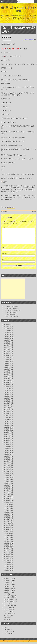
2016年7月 (7, 553)
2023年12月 (7, 381)
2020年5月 (7, 464)
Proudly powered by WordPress (11, 641)
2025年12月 (7, 334)
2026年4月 (7, 327)
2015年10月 (7, 570)
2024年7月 (7, 367)
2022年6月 (7, 415)
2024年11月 (7, 359)
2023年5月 (7, 394)
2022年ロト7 (8, 586)
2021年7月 (7, 437)
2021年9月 (7, 433)
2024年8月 (7, 365)
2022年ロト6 (8, 584)
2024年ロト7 (8, 592)
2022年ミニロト (10, 600)
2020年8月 (7, 458)
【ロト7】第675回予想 (11, 307)
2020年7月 (7, 460)
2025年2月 (7, 354)
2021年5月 (7, 441)
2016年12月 (7, 543)
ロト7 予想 (7, 609)
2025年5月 (7, 348)
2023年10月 (7, 385)
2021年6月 (7, 439)
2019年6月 (7, 485)
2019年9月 (7, 479)
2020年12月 (7, 450)
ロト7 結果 (7, 611)
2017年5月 (7, 533)
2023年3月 (7, 398)
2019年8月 (7, 481)
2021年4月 (7, 443)
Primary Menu (2, 2)
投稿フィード (8, 629)
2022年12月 (7, 404)
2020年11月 (7, 452)
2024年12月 (7, 357)
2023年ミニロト (10, 602)
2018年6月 (7, 508)
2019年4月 (7, 489)
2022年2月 (7, 423)
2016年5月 (7, 557)
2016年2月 (7, 562)
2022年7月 (7, 414)
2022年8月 (7, 412)
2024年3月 (7, 375)
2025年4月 (7, 350)
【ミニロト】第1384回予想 (12, 310)
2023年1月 (7, 402)
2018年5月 (7, 510)
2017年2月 (7, 539)
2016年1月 (7, 564)
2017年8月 (7, 528)
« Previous (4, 211)
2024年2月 (7, 377)
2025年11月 (7, 336)
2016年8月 (7, 551)
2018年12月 (7, 497)
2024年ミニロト (9, 588)
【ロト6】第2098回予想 (11, 309)
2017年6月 (7, 531)
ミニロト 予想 (8, 596)
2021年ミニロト (9, 579)
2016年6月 (7, 555)
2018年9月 (7, 502)
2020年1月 (7, 472)
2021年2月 (7, 446)
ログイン (6, 628)
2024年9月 (7, 363)
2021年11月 (7, 429)
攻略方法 (6, 617)
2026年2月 (7, 330)
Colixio (32, 641)
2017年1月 (7, 541)
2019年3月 (7, 491)
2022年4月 (7, 419)
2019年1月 (7, 495)
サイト (4, 259)
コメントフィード (9, 631)
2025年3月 (7, 352)
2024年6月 (7, 369)
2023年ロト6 (9, 606)
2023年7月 (7, 390)
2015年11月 (7, 568)
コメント (5, 227)
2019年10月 (7, 477)
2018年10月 (7, 501)
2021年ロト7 (8, 582)
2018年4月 (7, 512)
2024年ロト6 (8, 590)
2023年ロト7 (11, 207)
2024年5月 (7, 371)
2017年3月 (7, 537)
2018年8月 (7, 504)
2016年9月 (7, 549)
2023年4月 (7, 396)
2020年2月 (7, 470)
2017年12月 (7, 520)
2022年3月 (7, 421)
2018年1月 (7, 518)
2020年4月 (7, 466)
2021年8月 (7, 435)
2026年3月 (7, 328)
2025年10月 (7, 338)
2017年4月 (7, 535)
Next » (34, 211)
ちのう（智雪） (29, 39)
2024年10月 (7, 361)
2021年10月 (7, 431)
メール (4, 253)
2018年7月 (7, 506)
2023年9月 (7, 386)
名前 (4, 248)
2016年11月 (7, 545)
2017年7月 (7, 530)
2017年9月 (7, 526)
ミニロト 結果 (8, 598)
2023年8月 (7, 388)
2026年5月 (7, 325)
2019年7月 (7, 483)
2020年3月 (7, 468)
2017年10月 (7, 524)
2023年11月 (7, 383)
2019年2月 (7, 493)
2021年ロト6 (8, 580)
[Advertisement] (13, 289)
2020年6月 (7, 462)
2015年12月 (7, 566)
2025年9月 (7, 340)
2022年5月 (7, 417)
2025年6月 (7, 346)
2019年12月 (7, 473)
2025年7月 (7, 344)
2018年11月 (7, 499)
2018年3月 (7, 514)
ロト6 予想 (7, 604)
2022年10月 (7, 408)
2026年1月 (7, 332)
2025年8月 (7, 342)
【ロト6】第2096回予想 (11, 316)
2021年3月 (7, 444)
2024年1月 (7, 379)
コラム (6, 594)
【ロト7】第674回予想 (11, 314)
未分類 (6, 619)
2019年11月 (7, 475)
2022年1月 (7, 425)
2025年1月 (7, 356)
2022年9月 (7, 410)
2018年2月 (7, 516)
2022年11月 (7, 406)
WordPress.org (8, 633)
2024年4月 (7, 373)
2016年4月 (7, 559)
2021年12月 (7, 427)
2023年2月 (7, 400)
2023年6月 (7, 392)
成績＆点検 (7, 615)
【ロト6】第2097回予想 (11, 312)
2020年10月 (7, 454)
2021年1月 (7, 448)
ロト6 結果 (7, 608)
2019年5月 (7, 487)
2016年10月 (7, 547)
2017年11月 (7, 522)
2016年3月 (7, 560)
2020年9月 (7, 456)
